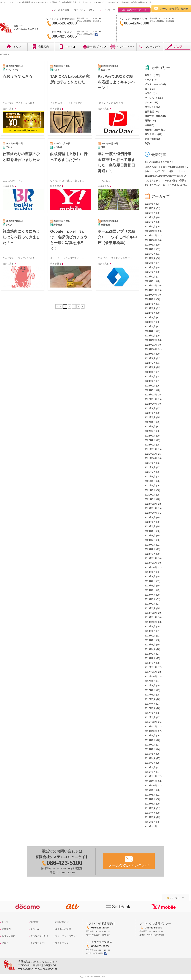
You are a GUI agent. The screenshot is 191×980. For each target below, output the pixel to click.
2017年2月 (150, 713)
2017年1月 (150, 717)
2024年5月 (150, 318)
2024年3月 (150, 327)
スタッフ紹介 (8, 936)
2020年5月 (150, 536)
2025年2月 (150, 277)
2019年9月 (150, 572)
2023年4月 (150, 377)
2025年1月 (150, 281)
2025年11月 (151, 236)
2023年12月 (151, 340)
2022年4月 (150, 431)
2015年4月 (150, 813)
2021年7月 (150, 472)
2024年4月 (150, 322)
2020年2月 (150, 549)
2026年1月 (150, 227)
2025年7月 (150, 254)
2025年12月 (151, 231)
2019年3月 (150, 599)
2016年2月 (150, 768)
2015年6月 (150, 804)
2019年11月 (151, 563)
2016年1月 (150, 772)
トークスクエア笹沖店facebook (96, 35)
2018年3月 (150, 654)
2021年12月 (151, 449)
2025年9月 (150, 245)
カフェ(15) (150, 89)
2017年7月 (150, 690)
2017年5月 (150, 699)
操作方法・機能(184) (155, 116)
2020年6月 (150, 531)
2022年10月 (151, 404)
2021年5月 (150, 481)
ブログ (177, 47)
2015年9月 (150, 790)
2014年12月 (151, 827)
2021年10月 (151, 458)
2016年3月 (150, 763)
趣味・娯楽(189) (153, 139)
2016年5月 (150, 754)
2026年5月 (150, 208)
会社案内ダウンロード (134, 10)
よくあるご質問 (62, 10)
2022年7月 (150, 417)
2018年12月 (151, 613)
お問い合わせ (62, 922)
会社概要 (41, 47)
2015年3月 (150, 817)
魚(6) (147, 143)
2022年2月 (150, 440)
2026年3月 (150, 218)
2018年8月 (150, 631)
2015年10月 (151, 786)
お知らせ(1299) (152, 75)
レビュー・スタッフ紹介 (150, 47)
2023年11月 (151, 345)
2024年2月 (150, 331)
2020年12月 (151, 504)
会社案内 (6, 929)
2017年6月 (150, 695)
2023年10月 (151, 349)
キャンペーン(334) (154, 98)
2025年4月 (150, 268)
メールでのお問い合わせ (174, 9)
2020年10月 (151, 513)
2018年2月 (150, 658)
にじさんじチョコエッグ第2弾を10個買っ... (167, 167)
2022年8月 (150, 413)
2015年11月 (151, 781)
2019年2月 (150, 604)
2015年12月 (151, 776)
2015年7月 (150, 799)
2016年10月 (151, 731)
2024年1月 (150, 336)
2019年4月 (150, 595)
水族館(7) (149, 125)
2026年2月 (150, 222)
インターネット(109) (155, 84)
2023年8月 (150, 358)
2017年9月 (150, 681)
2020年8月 (150, 522)
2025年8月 (150, 249)
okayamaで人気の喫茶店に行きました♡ (165, 176)
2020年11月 (151, 508)
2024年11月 (151, 290)
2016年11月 (151, 727)
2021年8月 (150, 468)
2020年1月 (150, 554)
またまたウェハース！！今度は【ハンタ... (166, 185)
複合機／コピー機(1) (155, 130)
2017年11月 (151, 672)
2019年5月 (150, 590)
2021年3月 (150, 490)
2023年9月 (150, 354)
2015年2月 (150, 822)
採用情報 (35, 922)
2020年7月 (150, 527)
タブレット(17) (152, 107)
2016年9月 (150, 736)
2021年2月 (150, 495)
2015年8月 (150, 795)
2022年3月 (150, 436)
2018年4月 (150, 649)
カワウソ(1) (151, 93)
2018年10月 (151, 622)
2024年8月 (150, 304)
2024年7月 (150, 308)
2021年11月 (151, 454)
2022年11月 (151, 399)
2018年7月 (150, 636)
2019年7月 (150, 581)
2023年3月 (150, 381)
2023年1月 (150, 390)
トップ (14, 47)
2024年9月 (150, 299)
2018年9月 (150, 627)
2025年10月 (151, 240)
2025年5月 (150, 263)
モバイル (68, 47)
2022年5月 (150, 427)
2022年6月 (150, 422)
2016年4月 (150, 758)
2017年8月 (150, 686)
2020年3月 (150, 545)
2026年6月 (150, 204)
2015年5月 (150, 808)
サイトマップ (108, 10)
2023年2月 (150, 386)
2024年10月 (151, 295)
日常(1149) (150, 121)
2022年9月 (150, 409)
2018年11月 (151, 617)
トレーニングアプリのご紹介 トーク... (166, 171)
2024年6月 (150, 313)
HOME (3, 55)
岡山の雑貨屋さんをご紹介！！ (160, 162)
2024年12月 (151, 286)
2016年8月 (150, 740)
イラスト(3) (151, 80)
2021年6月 (150, 477)
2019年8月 (150, 577)
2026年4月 (150, 213)
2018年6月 (150, 640)
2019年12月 (151, 558)
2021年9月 (150, 463)
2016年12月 (151, 722)
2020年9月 (150, 518)
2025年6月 (150, 258)
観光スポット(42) (154, 134)
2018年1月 (150, 663)
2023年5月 (150, 372)
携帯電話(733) (152, 112)
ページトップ (177, 898)
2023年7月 (150, 363)
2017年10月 (151, 677)
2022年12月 (151, 395)
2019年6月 (150, 586)
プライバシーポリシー (85, 10)
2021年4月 (150, 486)
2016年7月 (150, 745)
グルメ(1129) (151, 102)
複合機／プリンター (95, 47)
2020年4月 (150, 540)
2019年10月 (151, 568)
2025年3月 (150, 272)
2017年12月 (151, 667)
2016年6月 (150, 749)
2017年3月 (150, 708)
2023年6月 (150, 367)
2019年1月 (150, 608)
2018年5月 (150, 645)
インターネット (123, 47)
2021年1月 (150, 499)
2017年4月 (150, 704)
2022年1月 (150, 445)
